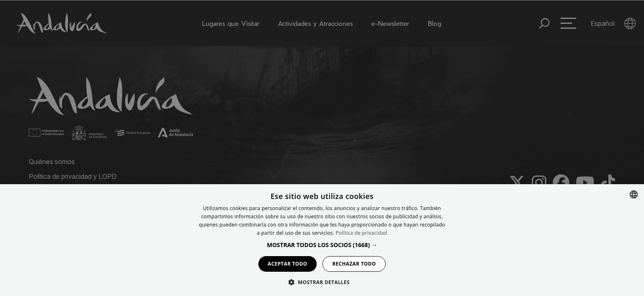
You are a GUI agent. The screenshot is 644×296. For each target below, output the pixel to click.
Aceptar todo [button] (287, 264)
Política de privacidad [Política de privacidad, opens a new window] (361, 233)
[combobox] (634, 194)
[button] (322, 245)
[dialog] (322, 240)
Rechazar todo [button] (354, 264)
